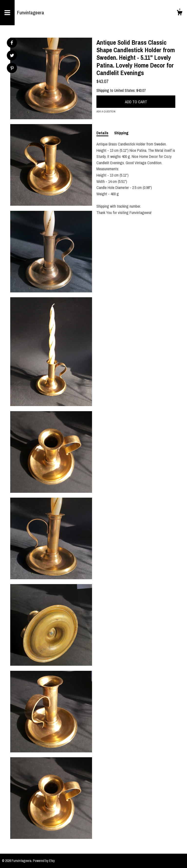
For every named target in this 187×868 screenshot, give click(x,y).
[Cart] (179, 13)
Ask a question (106, 111)
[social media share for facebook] (12, 43)
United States (124, 90)
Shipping (121, 133)
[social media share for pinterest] (12, 69)
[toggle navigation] (7, 13)
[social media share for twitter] (12, 56)
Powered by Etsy (44, 861)
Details (102, 133)
